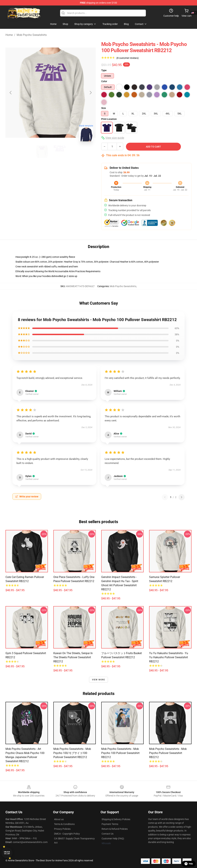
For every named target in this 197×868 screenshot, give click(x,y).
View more (99, 680)
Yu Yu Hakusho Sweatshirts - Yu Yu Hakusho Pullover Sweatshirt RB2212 (169, 657)
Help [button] (189, 864)
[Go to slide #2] (60, 152)
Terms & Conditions (64, 824)
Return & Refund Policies (115, 829)
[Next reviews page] (182, 497)
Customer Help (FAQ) (113, 839)
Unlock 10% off (7, 853)
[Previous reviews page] (165, 497)
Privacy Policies (62, 829)
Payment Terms (110, 824)
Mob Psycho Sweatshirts (32, 35)
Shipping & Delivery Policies (116, 819)
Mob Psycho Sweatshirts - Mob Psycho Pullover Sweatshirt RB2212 (168, 753)
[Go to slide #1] (42, 152)
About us (59, 819)
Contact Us (108, 834)
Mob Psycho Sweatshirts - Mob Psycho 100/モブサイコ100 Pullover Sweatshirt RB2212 (72, 753)
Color (104, 81)
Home (9, 35)
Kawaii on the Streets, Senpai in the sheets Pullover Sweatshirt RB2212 (73, 657)
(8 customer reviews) (128, 58)
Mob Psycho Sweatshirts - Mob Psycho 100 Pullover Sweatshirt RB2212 (120, 753)
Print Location (109, 119)
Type (104, 70)
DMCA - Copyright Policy (67, 834)
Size (104, 108)
